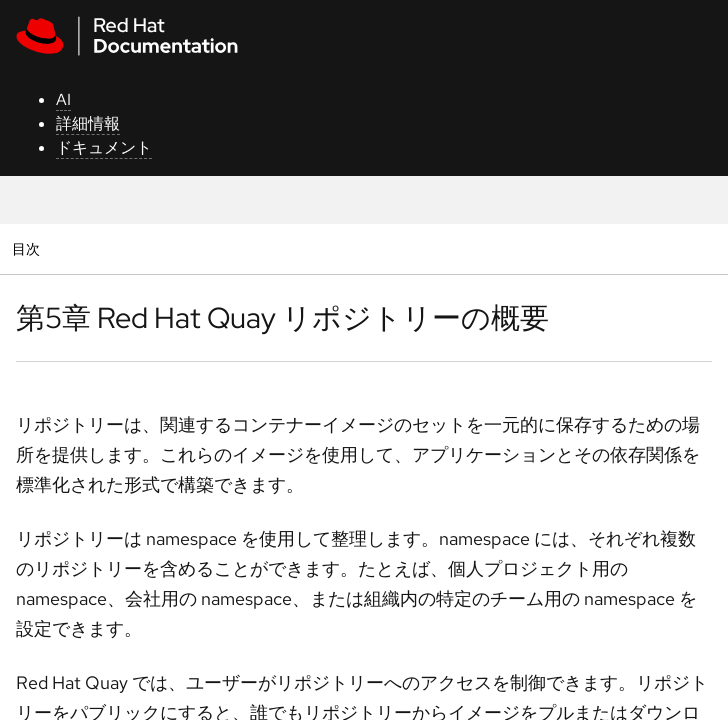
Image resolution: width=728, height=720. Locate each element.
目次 (28, 248)
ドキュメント (104, 147)
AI (63, 99)
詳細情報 (88, 123)
